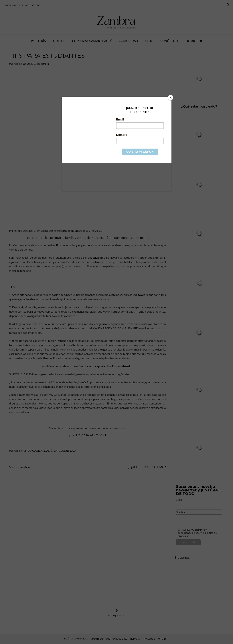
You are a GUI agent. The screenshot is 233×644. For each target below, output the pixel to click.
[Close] (171, 98)
